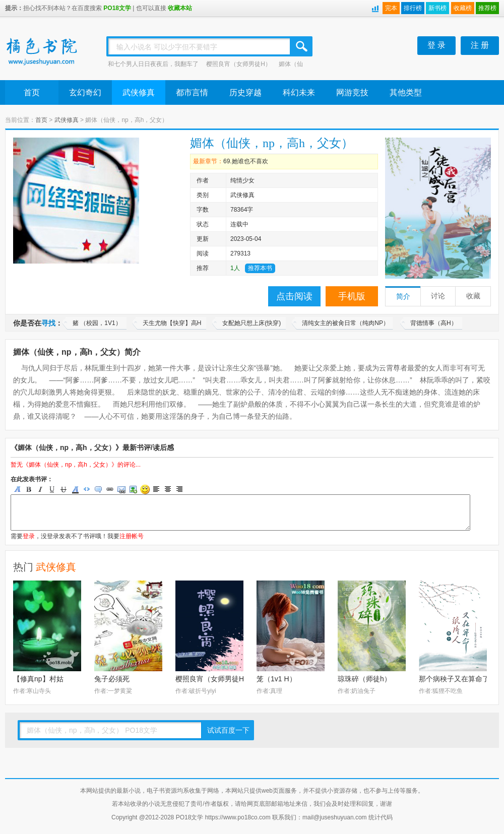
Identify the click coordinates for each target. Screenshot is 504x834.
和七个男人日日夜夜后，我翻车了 (153, 64)
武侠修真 (139, 92)
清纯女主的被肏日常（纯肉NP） (345, 323)
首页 (32, 92)
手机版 (352, 296)
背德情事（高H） (434, 323)
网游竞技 (352, 92)
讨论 (438, 296)
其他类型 (406, 92)
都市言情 (192, 92)
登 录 (436, 45)
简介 (403, 297)
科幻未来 (299, 92)
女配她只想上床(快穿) (251, 323)
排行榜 (413, 8)
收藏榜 (463, 8)
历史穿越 (245, 92)
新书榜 (437, 8)
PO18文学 (117, 8)
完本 (391, 8)
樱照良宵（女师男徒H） (239, 64)
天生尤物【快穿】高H (172, 323)
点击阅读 (294, 296)
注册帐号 (132, 536)
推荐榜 (487, 8)
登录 (29, 536)
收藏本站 (180, 8)
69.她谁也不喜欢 (246, 161)
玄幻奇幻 (85, 92)
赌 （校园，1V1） (97, 323)
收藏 (473, 296)
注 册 (480, 45)
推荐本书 (260, 268)
